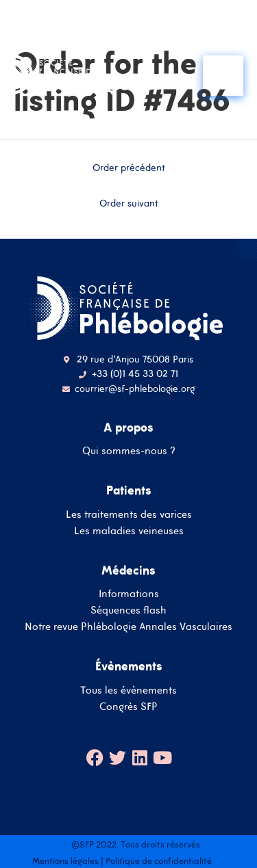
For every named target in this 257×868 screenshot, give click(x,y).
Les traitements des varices (129, 514)
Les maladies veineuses (129, 530)
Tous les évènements (128, 690)
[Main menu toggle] (223, 76)
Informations (129, 593)
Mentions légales (65, 861)
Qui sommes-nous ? (129, 450)
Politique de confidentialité (159, 861)
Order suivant (129, 203)
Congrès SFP (128, 706)
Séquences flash (128, 610)
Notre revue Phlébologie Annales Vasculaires (128, 626)
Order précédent (129, 168)
